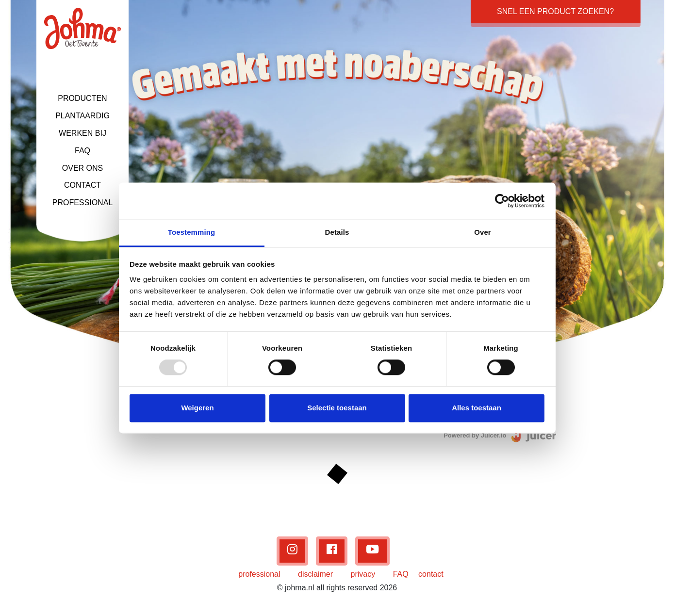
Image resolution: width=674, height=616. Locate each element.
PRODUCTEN (82, 98)
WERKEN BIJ (82, 133)
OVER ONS (82, 168)
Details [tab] (337, 232)
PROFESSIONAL (82, 203)
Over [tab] (483, 232)
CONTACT (82, 185)
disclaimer (315, 574)
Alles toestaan (477, 408)
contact (431, 574)
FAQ (82, 151)
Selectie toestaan (337, 408)
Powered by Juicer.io (475, 435)
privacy (363, 574)
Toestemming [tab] (192, 232)
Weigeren (197, 408)
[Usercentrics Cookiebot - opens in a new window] (502, 201)
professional (259, 574)
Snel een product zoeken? (555, 11)
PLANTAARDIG (82, 116)
